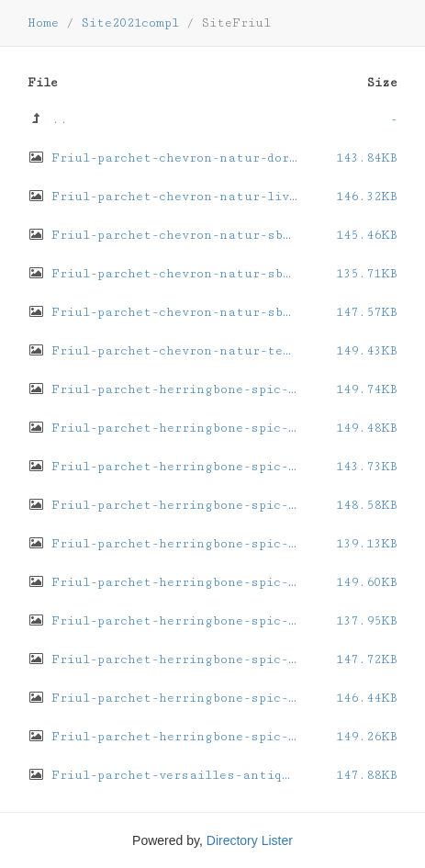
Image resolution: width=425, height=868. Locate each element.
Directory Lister (250, 840)
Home (43, 23)
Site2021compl (130, 23)
